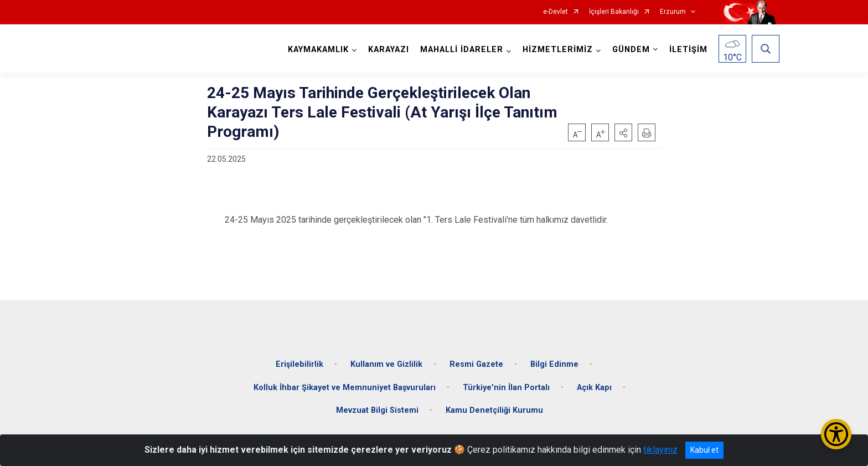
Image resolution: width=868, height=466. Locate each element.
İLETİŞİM (688, 50)
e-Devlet (556, 12)
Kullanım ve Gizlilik (386, 362)
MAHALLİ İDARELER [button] (461, 50)
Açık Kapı (594, 385)
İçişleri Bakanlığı (614, 12)
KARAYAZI (388, 50)
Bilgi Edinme (554, 362)
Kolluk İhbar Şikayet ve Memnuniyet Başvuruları (345, 385)
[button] (623, 132)
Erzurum (673, 12)
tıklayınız (660, 450)
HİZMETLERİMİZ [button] (557, 50)
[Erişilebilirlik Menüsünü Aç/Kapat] (836, 434)
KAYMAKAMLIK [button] (318, 50)
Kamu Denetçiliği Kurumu (494, 408)
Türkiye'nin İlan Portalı (506, 385)
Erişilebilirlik (299, 362)
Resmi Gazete (476, 362)
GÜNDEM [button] (631, 50)
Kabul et (704, 450)
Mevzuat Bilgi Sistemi (377, 408)
